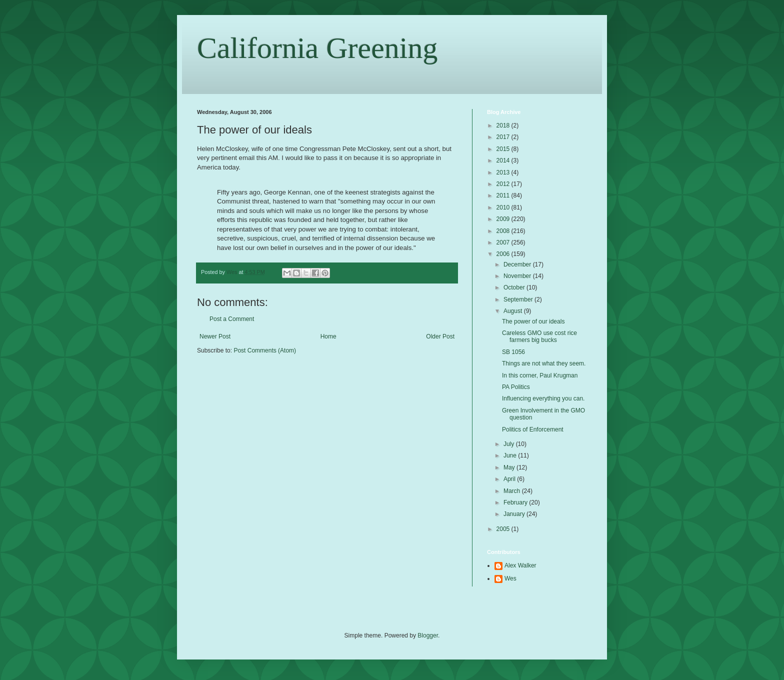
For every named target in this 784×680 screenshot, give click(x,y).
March (513, 491)
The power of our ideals (533, 321)
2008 (504, 231)
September (519, 299)
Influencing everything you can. (543, 398)
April (510, 479)
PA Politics (516, 387)
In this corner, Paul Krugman (540, 375)
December (518, 264)
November (518, 276)
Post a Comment (232, 319)
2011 (504, 195)
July (510, 444)
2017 (504, 137)
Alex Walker (520, 565)
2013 (504, 172)
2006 (504, 254)
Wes (510, 578)
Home (328, 336)
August (514, 311)
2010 (504, 207)
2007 (504, 242)
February (516, 502)
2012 (504, 184)
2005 (504, 529)
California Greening (317, 48)
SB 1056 (513, 352)
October (515, 287)
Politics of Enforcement (533, 429)
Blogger (428, 635)
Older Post (440, 336)
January (515, 514)
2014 (504, 160)
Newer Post (215, 336)
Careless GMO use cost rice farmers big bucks (539, 336)
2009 (504, 219)
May (510, 467)
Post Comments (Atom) (265, 350)
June (511, 455)
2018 (504, 125)
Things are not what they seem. (544, 363)
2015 (504, 149)
